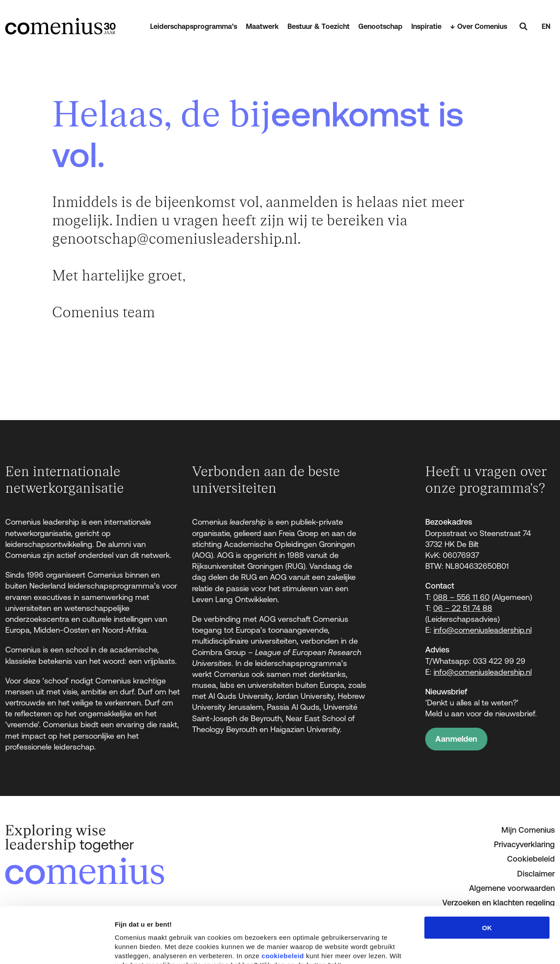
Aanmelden (456, 739)
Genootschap (380, 26)
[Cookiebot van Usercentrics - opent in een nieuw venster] (57, 947)
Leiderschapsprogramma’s (194, 26)
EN (546, 26)
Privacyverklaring (524, 844)
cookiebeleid (283, 903)
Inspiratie (426, 26)
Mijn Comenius (528, 830)
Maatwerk (262, 26)
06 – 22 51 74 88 (463, 608)
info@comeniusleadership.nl (483, 630)
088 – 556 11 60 (461, 597)
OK (487, 875)
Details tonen (473, 947)
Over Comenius (482, 26)
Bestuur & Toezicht (318, 26)
